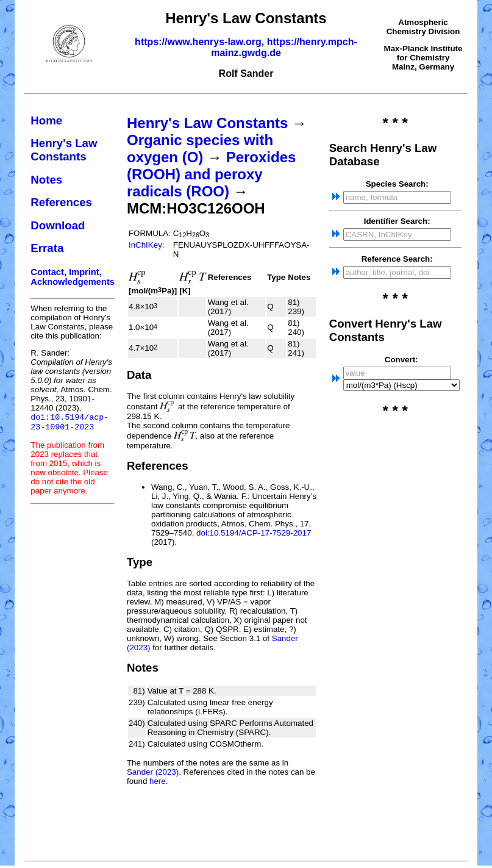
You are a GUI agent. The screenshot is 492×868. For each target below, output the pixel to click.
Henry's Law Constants (64, 150)
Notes (46, 180)
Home (46, 120)
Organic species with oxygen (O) (200, 149)
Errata (47, 248)
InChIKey (145, 245)
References (61, 202)
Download (58, 225)
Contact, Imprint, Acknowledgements (73, 277)
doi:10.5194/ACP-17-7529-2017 (254, 533)
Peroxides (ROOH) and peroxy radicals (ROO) (211, 174)
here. (159, 781)
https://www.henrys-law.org (198, 42)
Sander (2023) (153, 772)
